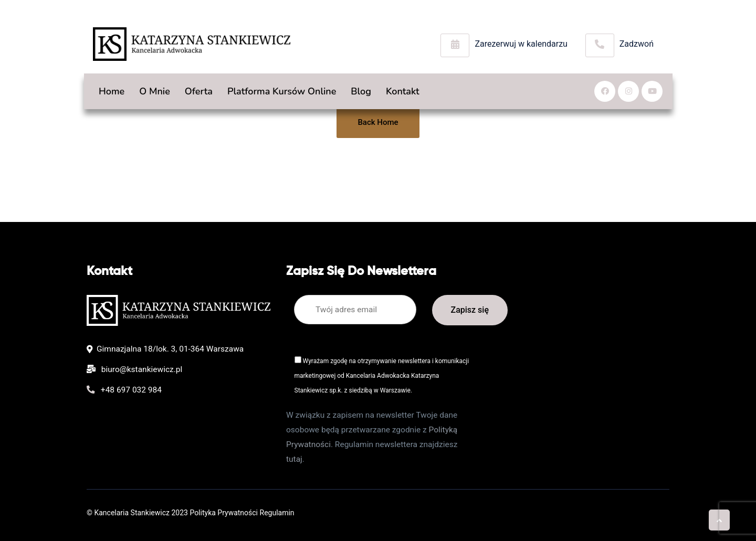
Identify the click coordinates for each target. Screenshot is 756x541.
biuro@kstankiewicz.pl (134, 369)
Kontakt (403, 91)
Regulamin (277, 513)
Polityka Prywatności (224, 513)
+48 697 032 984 (124, 390)
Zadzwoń (637, 44)
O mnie (155, 91)
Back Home (378, 122)
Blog (361, 91)
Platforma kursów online (282, 91)
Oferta (202, 91)
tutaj (294, 459)
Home (112, 91)
